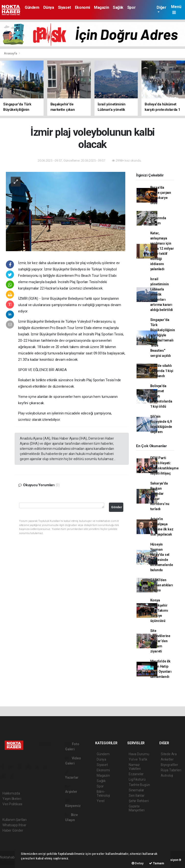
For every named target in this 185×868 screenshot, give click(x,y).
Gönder (117, 507)
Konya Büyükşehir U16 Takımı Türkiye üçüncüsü (159, 610)
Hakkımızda (11, 793)
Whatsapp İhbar (14, 825)
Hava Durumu (139, 754)
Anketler (167, 759)
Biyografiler (169, 765)
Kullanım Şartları (15, 820)
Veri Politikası (12, 804)
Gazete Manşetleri (137, 808)
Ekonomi (82, 7)
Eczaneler (136, 774)
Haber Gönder (13, 830)
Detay (138, 863)
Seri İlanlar (137, 796)
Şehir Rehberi (139, 801)
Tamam (157, 863)
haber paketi (9, 862)
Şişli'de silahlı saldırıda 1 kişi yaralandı (162, 371)
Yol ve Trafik (138, 759)
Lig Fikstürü (137, 779)
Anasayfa (11, 53)
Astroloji (167, 775)
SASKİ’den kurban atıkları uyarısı (162, 585)
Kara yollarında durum (158, 218)
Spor (131, 7)
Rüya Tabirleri (171, 770)
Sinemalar (136, 790)
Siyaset (64, 7)
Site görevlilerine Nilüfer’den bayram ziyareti (160, 641)
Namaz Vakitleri (135, 767)
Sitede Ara (169, 754)
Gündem (32, 7)
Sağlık (118, 7)
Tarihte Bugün (139, 785)
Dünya (49, 7)
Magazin (101, 7)
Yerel (101, 801)
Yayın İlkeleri (12, 799)
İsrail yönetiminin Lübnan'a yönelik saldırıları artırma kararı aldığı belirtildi (162, 294)
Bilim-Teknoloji (103, 794)
